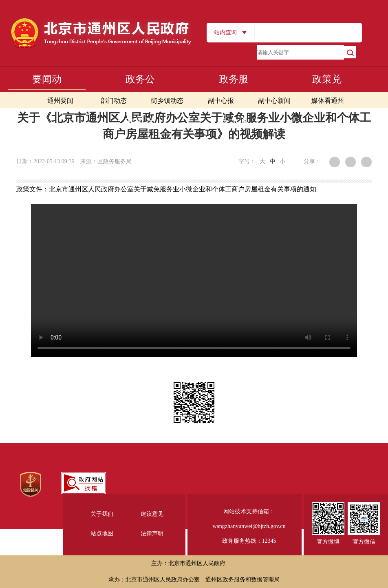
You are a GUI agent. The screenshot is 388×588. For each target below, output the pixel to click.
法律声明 (152, 534)
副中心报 (221, 101)
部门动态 (114, 101)
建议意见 (152, 514)
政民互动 (140, 135)
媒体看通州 (328, 101)
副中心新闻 (274, 101)
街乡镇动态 (167, 101)
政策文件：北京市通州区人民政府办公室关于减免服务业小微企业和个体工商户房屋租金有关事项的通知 (166, 189)
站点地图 (102, 534)
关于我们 (102, 514)
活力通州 (234, 135)
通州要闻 (60, 101)
